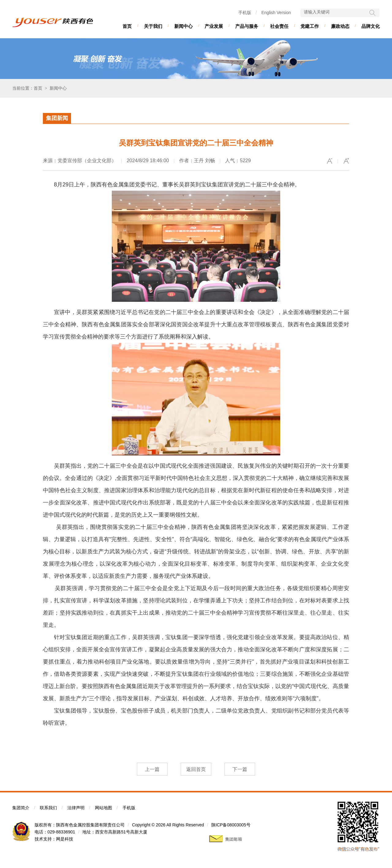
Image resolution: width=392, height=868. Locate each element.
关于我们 (153, 26)
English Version (276, 13)
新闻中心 (183, 26)
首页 (127, 26)
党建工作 (310, 26)
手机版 (245, 13)
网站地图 (104, 808)
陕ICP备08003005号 (231, 825)
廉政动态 (340, 26)
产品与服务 (247, 26)
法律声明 (76, 808)
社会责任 (279, 26)
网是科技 (65, 839)
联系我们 (48, 808)
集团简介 (21, 808)
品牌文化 (371, 26)
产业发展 (214, 26)
